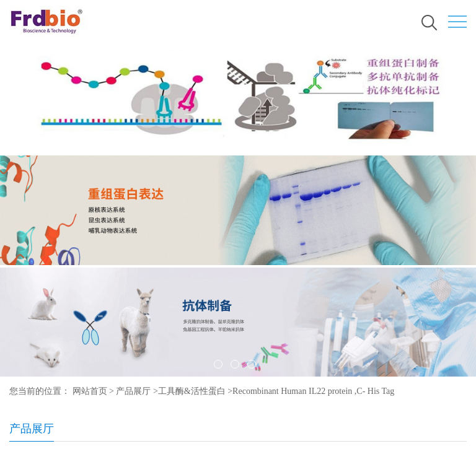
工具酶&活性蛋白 (192, 391)
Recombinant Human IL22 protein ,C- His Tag (313, 391)
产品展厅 (133, 391)
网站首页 (90, 391)
